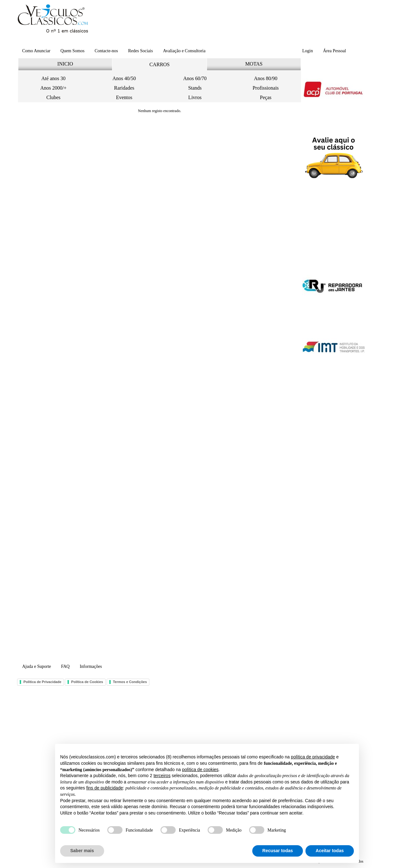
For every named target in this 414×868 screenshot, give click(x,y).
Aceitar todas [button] (330, 851)
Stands (195, 88)
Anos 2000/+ (53, 88)
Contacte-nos (106, 51)
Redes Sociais (141, 51)
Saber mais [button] (82, 851)
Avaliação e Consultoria (184, 51)
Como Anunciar (36, 51)
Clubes (53, 97)
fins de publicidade (105, 788)
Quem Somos (72, 51)
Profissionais (266, 88)
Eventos (124, 97)
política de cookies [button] (200, 770)
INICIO (65, 64)
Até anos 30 (53, 78)
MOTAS (254, 64)
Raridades (124, 88)
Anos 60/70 (195, 78)
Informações (91, 666)
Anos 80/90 (266, 78)
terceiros (162, 776)
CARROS (160, 64)
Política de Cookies (87, 682)
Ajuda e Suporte (37, 666)
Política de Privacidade (42, 682)
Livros (195, 97)
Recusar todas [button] (278, 851)
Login (307, 51)
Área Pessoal (334, 51)
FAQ (65, 666)
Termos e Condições (130, 682)
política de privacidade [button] (313, 757)
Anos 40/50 (124, 78)
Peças (266, 97)
